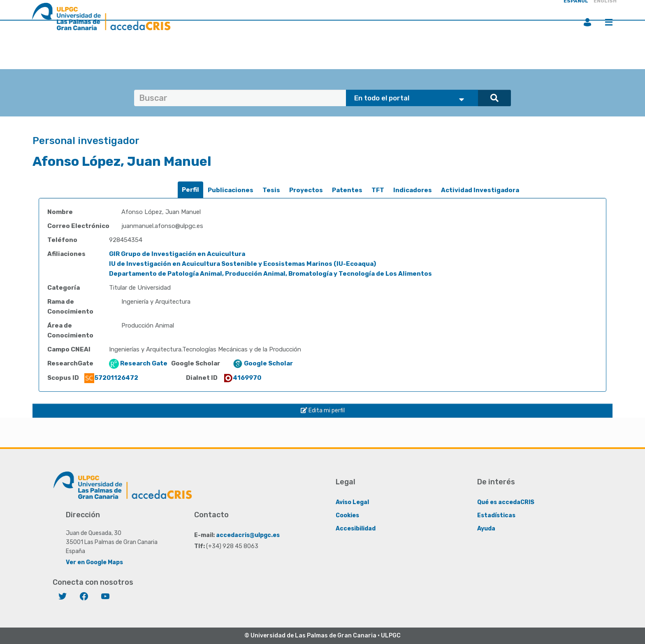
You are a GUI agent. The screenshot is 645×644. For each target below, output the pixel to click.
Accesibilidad (356, 529)
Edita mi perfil (323, 410)
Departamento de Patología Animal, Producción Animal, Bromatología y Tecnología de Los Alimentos (270, 274)
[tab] (190, 190)
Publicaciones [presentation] (231, 190)
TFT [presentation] (378, 190)
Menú (609, 22)
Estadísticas (496, 515)
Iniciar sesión (587, 22)
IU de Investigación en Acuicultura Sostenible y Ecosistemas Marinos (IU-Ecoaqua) (242, 264)
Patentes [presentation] (347, 190)
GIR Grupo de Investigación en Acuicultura (177, 254)
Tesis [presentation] (271, 190)
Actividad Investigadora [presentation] (480, 190)
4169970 (242, 378)
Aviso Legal (352, 502)
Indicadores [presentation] (413, 190)
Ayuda (486, 529)
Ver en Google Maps (94, 562)
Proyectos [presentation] (306, 190)
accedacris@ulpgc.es (248, 535)
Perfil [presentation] (190, 190)
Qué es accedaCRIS (506, 502)
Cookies (347, 515)
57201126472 (111, 378)
